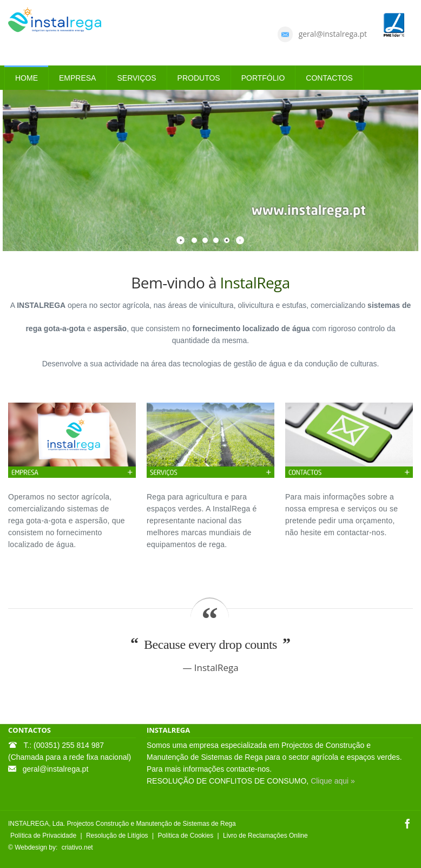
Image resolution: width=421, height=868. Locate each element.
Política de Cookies (185, 836)
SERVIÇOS (136, 78)
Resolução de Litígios (117, 836)
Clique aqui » (333, 781)
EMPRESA (77, 78)
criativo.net (77, 847)
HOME (27, 78)
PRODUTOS (199, 78)
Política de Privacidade (43, 836)
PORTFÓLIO (263, 78)
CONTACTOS (329, 78)
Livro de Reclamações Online (265, 836)
